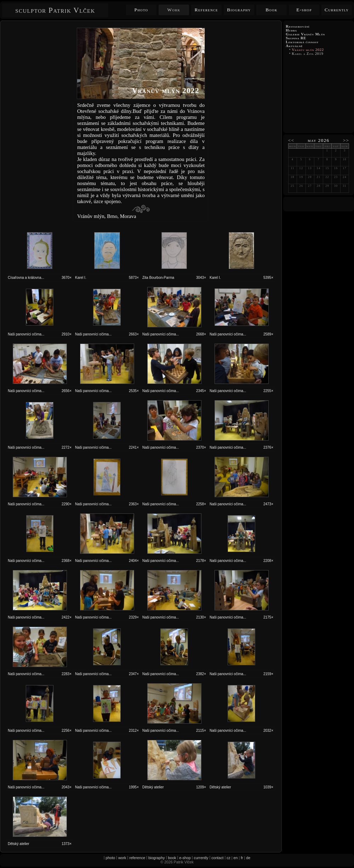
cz (229, 858)
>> (346, 140)
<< (291, 140)
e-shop (185, 858)
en (236, 858)
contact (217, 858)
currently (201, 858)
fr (242, 858)
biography (157, 858)
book (172, 858)
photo (111, 858)
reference (137, 858)
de (248, 858)
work (122, 858)
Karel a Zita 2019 (308, 54)
